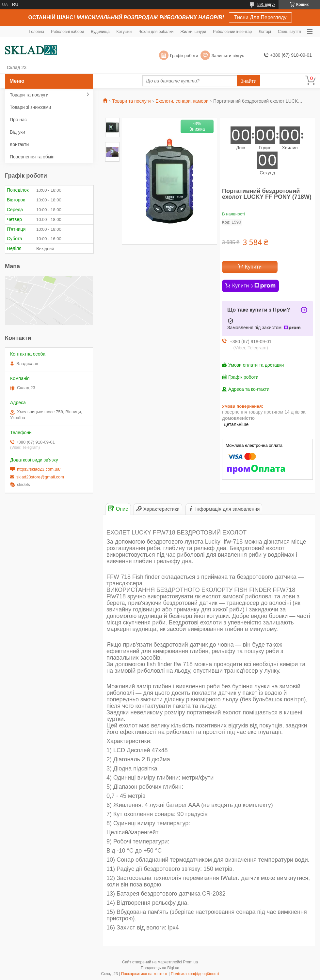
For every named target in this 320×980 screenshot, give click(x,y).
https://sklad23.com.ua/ (39, 469)
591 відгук (266, 5)
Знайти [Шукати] (248, 81)
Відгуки (17, 132)
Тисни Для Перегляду (260, 17)
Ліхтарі (265, 32)
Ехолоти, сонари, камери (182, 101)
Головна (37, 32)
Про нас (18, 120)
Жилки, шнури (193, 32)
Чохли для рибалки (156, 32)
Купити (253, 267)
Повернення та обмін (32, 157)
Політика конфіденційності (195, 974)
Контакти (19, 144)
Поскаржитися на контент (144, 974)
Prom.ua (191, 962)
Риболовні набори (67, 32)
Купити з (254, 286)
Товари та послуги (131, 101)
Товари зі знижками (30, 107)
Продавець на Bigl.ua (160, 968)
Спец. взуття (289, 32)
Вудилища (100, 32)
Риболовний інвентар (232, 32)
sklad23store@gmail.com (40, 477)
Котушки (124, 32)
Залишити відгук (228, 56)
